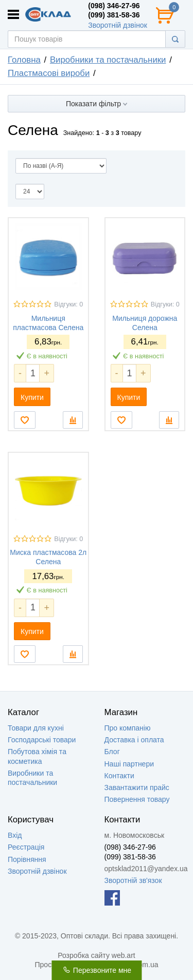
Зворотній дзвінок (118, 25)
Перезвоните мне (97, 970)
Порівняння (27, 859)
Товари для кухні (36, 728)
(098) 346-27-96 (114, 6)
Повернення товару (137, 799)
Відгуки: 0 (68, 304)
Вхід (15, 835)
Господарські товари (42, 740)
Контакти (119, 776)
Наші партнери (129, 764)
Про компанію (128, 728)
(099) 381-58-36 (114, 15)
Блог (112, 752)
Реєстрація (26, 847)
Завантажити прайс (137, 787)
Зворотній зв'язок (133, 880)
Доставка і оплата (134, 740)
